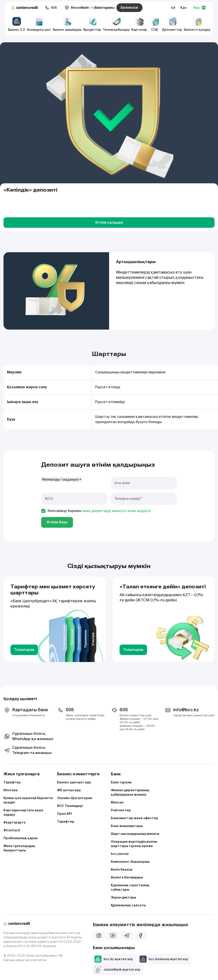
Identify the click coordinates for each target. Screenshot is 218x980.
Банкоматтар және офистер (134, 818)
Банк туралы (121, 782)
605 (51, 8)
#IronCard (12, 830)
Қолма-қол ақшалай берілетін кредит (28, 800)
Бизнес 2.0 (16, 24)
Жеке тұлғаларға (96, 8)
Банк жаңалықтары (127, 826)
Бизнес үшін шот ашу (74, 782)
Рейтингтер (121, 810)
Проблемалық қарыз (21, 838)
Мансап (117, 802)
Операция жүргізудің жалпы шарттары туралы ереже (134, 844)
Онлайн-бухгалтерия (75, 798)
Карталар (139, 24)
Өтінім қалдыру (109, 222)
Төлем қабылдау (116, 24)
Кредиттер (92, 24)
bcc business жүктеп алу (164, 959)
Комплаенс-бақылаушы (130, 862)
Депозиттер (172, 24)
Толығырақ (24, 650)
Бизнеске (129, 8)
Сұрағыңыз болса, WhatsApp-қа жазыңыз (28, 736)
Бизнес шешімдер (67, 24)
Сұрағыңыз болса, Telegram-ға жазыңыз (28, 750)
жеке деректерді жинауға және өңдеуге (117, 511)
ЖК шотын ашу (69, 790)
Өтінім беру (57, 522)
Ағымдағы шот (39, 24)
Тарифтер (12, 782)
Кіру (200, 8)
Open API (64, 814)
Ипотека (11, 790)
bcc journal (120, 854)
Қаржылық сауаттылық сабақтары (130, 887)
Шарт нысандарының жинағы (135, 834)
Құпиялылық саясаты (128, 905)
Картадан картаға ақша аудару (23, 812)
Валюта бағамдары (127, 877)
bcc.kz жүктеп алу (114, 959)
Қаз (183, 8)
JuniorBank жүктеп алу (117, 970)
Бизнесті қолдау (197, 24)
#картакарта (14, 822)
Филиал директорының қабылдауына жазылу (130, 792)
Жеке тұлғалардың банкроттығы (19, 848)
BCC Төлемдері (70, 806)
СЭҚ (155, 24)
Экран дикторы (123, 897)
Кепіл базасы (122, 869)
